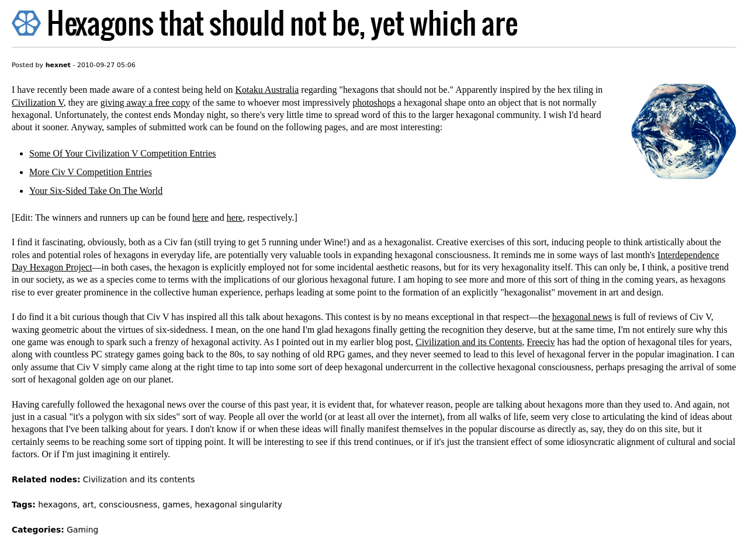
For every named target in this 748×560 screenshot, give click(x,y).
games (176, 505)
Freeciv (541, 342)
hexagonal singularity (238, 505)
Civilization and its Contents (469, 342)
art (88, 505)
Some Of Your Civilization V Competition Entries (123, 153)
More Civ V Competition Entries (91, 172)
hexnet (58, 65)
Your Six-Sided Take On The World (96, 191)
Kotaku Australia (267, 90)
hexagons (58, 505)
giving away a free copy (146, 102)
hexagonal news (582, 317)
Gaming (82, 530)
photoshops (374, 102)
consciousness (128, 505)
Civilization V (38, 102)
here (200, 218)
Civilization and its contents (139, 479)
